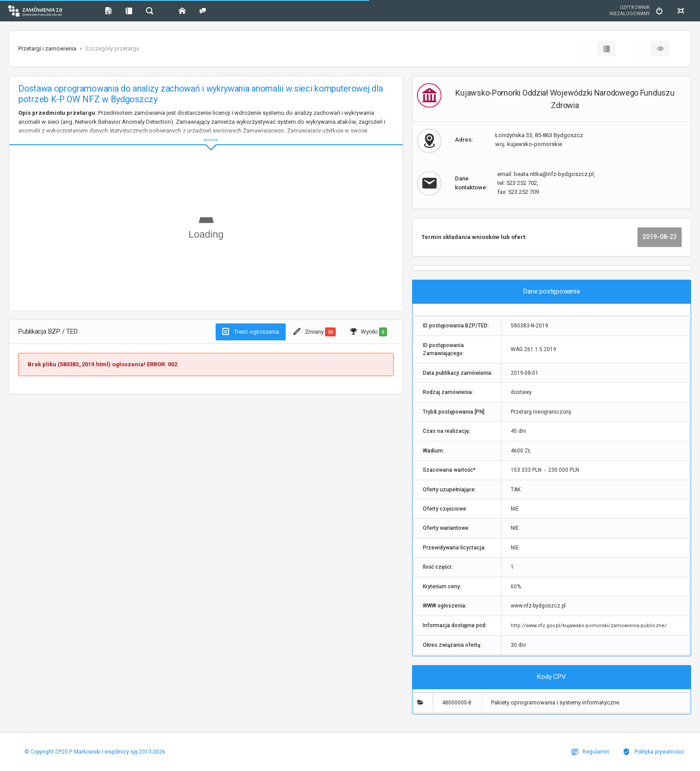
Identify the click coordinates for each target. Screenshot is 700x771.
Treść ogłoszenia (251, 331)
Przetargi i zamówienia (47, 48)
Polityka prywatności (654, 752)
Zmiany (315, 332)
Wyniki (369, 332)
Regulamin (590, 752)
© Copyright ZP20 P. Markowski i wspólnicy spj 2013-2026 (95, 752)
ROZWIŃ (206, 133)
